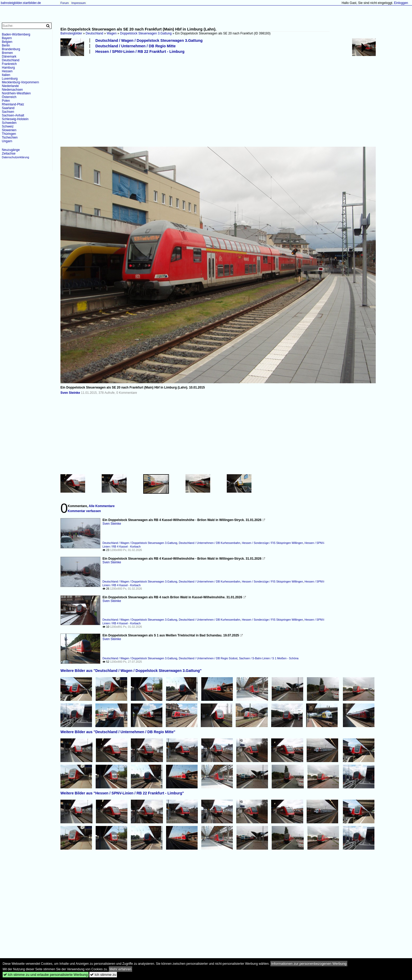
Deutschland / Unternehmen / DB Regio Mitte (135, 46)
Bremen (7, 53)
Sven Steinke (70, 393)
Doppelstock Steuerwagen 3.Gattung (146, 33)
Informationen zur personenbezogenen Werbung (309, 964)
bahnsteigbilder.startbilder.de (21, 3)
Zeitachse (9, 154)
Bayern (7, 38)
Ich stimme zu (103, 975)
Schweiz (8, 126)
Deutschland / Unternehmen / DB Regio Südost (208, 658)
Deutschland (94, 33)
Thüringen (9, 134)
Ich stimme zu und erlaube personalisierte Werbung (46, 975)
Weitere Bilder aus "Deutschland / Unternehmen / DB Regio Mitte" (118, 732)
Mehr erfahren (121, 969)
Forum (65, 3)
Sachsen (8, 112)
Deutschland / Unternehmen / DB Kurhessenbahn (209, 543)
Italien (6, 75)
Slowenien (9, 130)
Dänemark (9, 57)
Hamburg (8, 68)
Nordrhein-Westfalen (16, 93)
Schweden (9, 123)
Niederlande (10, 86)
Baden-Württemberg (16, 34)
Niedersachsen (12, 90)
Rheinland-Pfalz (13, 104)
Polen (6, 101)
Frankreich (9, 64)
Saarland (8, 108)
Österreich (9, 97)
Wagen (112, 33)
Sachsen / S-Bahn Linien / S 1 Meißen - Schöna (269, 658)
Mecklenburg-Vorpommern (20, 82)
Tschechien (10, 137)
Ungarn (7, 141)
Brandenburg (11, 49)
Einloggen (401, 3)
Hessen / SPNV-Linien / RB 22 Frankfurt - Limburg (140, 52)
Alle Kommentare (102, 506)
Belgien (7, 42)
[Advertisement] (218, 100)
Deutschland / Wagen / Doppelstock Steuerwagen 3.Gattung (149, 40)
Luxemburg (10, 79)
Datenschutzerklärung (16, 157)
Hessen (7, 71)
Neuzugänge (11, 150)
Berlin (6, 45)
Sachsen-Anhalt (13, 115)
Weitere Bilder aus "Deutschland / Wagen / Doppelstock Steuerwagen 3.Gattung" (131, 671)
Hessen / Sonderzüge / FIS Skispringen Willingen (272, 543)
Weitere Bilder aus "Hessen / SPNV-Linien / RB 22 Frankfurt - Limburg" (122, 793)
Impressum (79, 3)
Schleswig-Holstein (15, 119)
